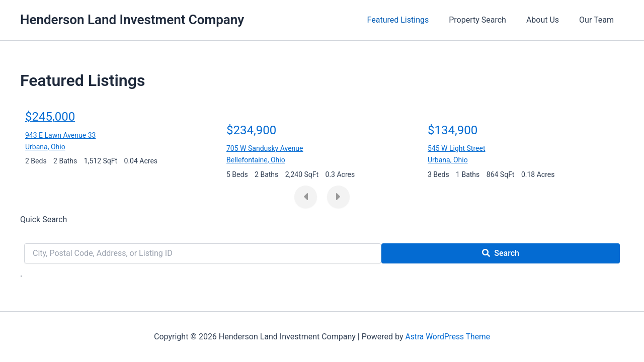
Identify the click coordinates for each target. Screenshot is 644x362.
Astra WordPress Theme (448, 337)
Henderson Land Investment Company (132, 20)
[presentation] (306, 197)
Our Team (598, 20)
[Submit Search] (501, 253)
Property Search (488, 20)
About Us (549, 20)
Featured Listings (412, 20)
